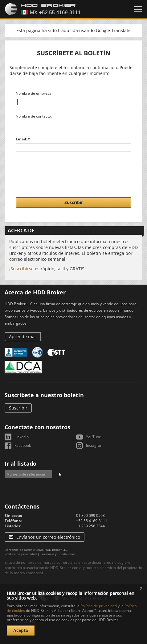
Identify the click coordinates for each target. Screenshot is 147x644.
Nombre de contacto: (34, 116)
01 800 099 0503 (90, 515)
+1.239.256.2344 (90, 526)
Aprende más (23, 337)
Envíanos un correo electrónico (48, 537)
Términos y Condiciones (58, 554)
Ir (60, 474)
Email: (21, 139)
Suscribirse (22, 269)
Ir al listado (20, 463)
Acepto (21, 630)
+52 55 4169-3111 (92, 521)
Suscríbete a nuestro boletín (44, 395)
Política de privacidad (21, 554)
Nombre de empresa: (34, 93)
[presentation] (74, 171)
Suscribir (74, 202)
